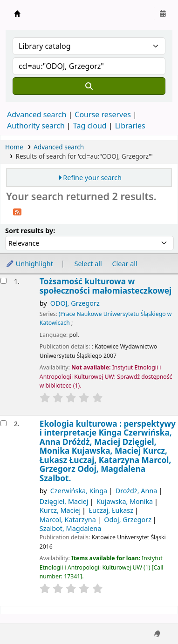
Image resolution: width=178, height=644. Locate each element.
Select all (88, 264)
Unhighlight (29, 264)
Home (14, 147)
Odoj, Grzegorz (128, 520)
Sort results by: (30, 231)
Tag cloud (90, 126)
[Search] (89, 86)
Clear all (125, 264)
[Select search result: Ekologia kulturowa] (3, 423)
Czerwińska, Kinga (79, 491)
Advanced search (37, 114)
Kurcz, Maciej (60, 510)
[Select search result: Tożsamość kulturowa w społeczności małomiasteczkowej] (3, 281)
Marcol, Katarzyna (68, 520)
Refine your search (92, 178)
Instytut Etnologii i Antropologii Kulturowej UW (17, 13)
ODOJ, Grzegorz (75, 303)
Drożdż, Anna (137, 491)
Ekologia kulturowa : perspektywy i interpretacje (108, 451)
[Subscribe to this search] (17, 211)
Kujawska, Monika (125, 501)
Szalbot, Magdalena (71, 528)
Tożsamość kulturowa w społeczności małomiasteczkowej (106, 286)
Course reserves (103, 114)
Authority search (36, 126)
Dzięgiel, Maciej (64, 501)
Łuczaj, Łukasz (111, 510)
